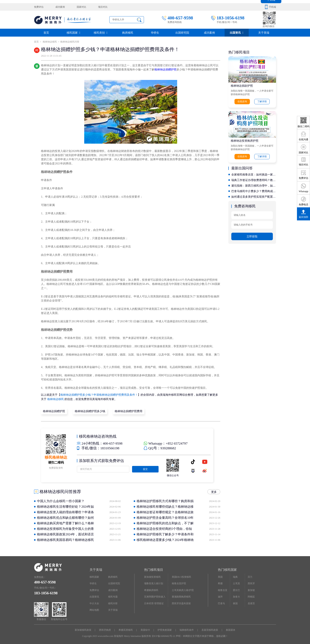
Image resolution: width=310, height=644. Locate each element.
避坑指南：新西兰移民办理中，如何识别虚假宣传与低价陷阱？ (254, 185)
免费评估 (39, 7)
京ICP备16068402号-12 (163, 636)
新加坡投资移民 (152, 577)
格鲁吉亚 (223, 590)
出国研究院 (182, 33)
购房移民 (128, 33)
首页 (46, 33)
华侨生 (155, 33)
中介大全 (94, 603)
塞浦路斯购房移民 (181, 596)
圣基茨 (251, 603)
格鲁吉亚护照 (179, 583)
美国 (220, 577)
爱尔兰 (236, 590)
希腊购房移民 (151, 590)
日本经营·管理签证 (154, 603)
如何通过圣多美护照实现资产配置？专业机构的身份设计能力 (254, 196)
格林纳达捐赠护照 (165, 70)
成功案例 (60, 7)
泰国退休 (230, 630)
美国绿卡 (145, 630)
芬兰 (250, 577)
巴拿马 (221, 603)
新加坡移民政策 (83, 630)
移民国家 (73, 33)
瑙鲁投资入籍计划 (154, 583)
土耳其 (236, 583)
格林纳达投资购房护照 (245, 141)
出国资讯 (237, 33)
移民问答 (113, 603)
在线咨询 (242, 101)
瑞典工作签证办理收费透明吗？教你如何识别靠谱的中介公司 (254, 180)
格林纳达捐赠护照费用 (128, 411)
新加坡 (251, 590)
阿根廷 (251, 596)
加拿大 (236, 596)
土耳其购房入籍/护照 (183, 590)
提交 (145, 469)
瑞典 (235, 577)
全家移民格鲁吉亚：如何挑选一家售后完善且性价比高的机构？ (254, 174)
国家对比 (81, 7)
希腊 (220, 583)
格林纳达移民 (50, 42)
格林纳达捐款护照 (242, 86)
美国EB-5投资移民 (181, 577)
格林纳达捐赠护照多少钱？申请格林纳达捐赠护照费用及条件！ (99, 395)
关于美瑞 (264, 33)
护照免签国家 (165, 630)
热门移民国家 (227, 570)
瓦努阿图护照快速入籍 (155, 597)
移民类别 (101, 33)
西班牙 (251, 583)
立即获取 (252, 236)
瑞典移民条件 (187, 630)
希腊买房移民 (126, 630)
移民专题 (113, 596)
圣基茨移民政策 (210, 630)
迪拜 (220, 596)
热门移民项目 (154, 570)
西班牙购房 (105, 630)
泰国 (235, 603)
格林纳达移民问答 (70, 42)
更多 (214, 492)
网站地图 (94, 610)
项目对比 (103, 7)
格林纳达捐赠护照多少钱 (90, 411)
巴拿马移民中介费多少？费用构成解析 (254, 191)
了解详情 (262, 101)
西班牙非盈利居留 (181, 603)
